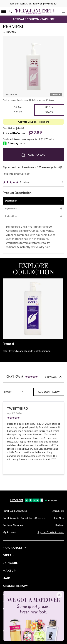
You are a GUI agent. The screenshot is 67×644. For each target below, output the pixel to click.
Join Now (59, 518)
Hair (6, 578)
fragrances (14, 548)
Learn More (58, 511)
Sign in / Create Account (51, 532)
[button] (33, 67)
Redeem (60, 525)
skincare (10, 563)
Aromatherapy (15, 586)
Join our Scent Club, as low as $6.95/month (33, 3)
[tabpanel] (33, 237)
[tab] (33, 201)
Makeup (9, 570)
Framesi (11, 32)
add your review (49, 392)
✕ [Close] (59, 595)
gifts (9, 555)
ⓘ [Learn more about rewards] (61, 167)
